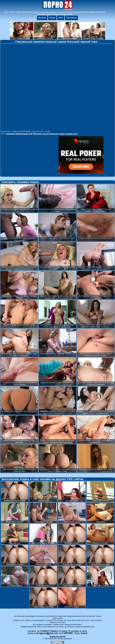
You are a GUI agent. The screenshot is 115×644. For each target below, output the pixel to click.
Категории (42, 18)
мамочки (10, 134)
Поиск (61, 18)
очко (75, 134)
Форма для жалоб (58, 637)
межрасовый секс (24, 134)
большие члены (57, 134)
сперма (69, 134)
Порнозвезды (71, 18)
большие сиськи (41, 134)
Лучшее (52, 18)
